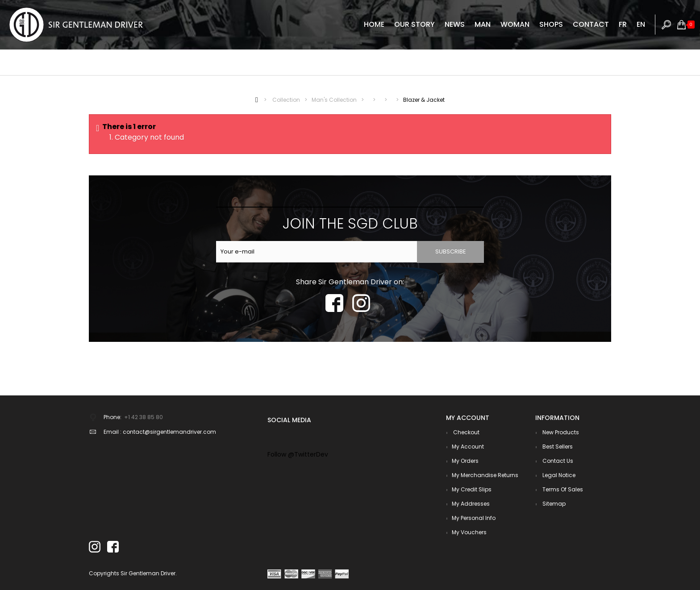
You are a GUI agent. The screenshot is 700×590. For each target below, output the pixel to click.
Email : (112, 432)
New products (560, 432)
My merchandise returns (485, 475)
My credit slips (472, 489)
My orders (465, 461)
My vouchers (469, 532)
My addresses (471, 504)
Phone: (112, 417)
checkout (466, 432)
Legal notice (558, 475)
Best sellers (557, 447)
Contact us (557, 461)
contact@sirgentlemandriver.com (169, 432)
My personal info (474, 518)
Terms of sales (562, 489)
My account (468, 447)
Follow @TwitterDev (298, 454)
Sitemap (553, 504)
